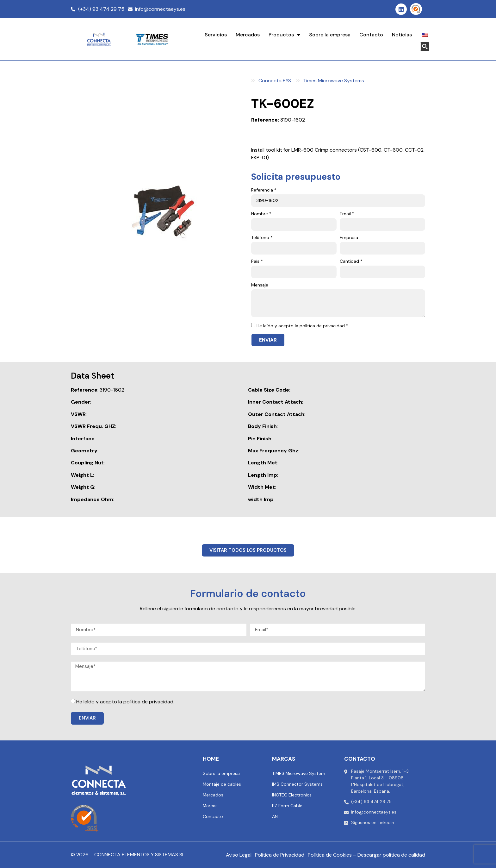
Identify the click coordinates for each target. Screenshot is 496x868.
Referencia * (264, 190)
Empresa (349, 238)
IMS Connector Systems (298, 784)
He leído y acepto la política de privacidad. (125, 702)
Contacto (371, 35)
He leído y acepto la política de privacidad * (302, 326)
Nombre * (261, 214)
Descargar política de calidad (391, 855)
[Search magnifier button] (425, 47)
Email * (347, 214)
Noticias (402, 35)
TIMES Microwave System (299, 773)
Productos (284, 35)
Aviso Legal (239, 855)
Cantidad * (351, 261)
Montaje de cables (222, 784)
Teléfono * (262, 238)
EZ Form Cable (287, 806)
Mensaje (260, 285)
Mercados (248, 35)
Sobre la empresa (330, 35)
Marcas (210, 806)
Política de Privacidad (280, 855)
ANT (276, 816)
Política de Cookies (330, 855)
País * (257, 261)
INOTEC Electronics (292, 795)
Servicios (216, 35)
